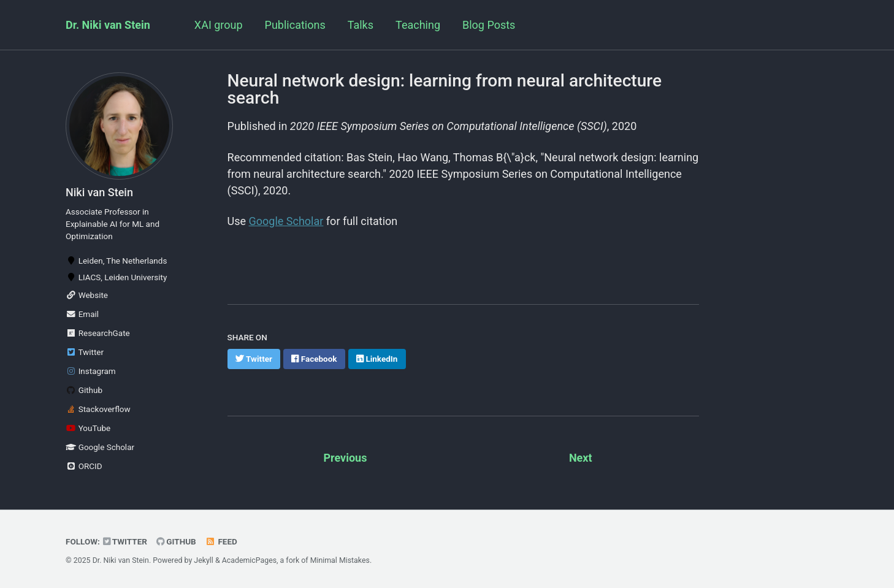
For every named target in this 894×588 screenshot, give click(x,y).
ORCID (84, 466)
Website (87, 295)
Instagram (91, 371)
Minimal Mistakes (340, 560)
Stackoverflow (98, 409)
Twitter (85, 352)
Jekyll (204, 560)
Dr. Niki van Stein (108, 25)
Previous (345, 458)
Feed (221, 541)
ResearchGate (98, 333)
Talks (361, 25)
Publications (295, 25)
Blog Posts (489, 25)
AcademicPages (249, 560)
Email (82, 314)
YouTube (88, 428)
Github (84, 390)
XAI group (219, 25)
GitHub (176, 541)
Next (581, 458)
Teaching (418, 25)
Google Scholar (100, 447)
